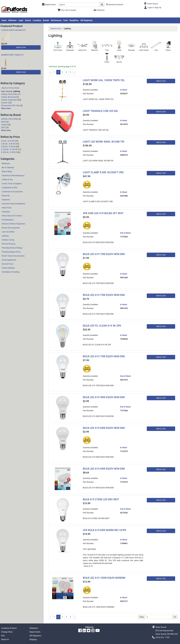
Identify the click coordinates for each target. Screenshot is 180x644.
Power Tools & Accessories (13, 256)
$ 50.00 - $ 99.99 (8, 147)
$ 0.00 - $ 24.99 (8, 141)
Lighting (5, 236)
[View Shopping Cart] (67, 10)
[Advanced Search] (115, 5)
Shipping (33, 639)
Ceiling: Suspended (9, 100)
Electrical (6, 196)
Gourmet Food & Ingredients (14, 204)
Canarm (4, 125)
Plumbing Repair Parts (11, 252)
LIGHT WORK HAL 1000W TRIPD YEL (104, 80)
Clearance (34, 628)
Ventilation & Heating (11, 272)
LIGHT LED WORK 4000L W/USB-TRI (103, 142)
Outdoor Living (8, 240)
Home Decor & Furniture (12, 216)
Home (4, 20)
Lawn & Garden (8, 232)
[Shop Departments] (49, 5)
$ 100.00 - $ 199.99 (9, 149)
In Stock (124, 90)
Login (21, 20)
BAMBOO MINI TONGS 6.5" (13, 55)
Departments (56, 29)
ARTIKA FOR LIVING (10, 119)
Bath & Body (7, 172)
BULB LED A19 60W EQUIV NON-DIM (104, 428)
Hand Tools (7, 208)
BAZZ (4, 122)
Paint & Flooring (8, 244)
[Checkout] (99, 10)
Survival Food (7, 264)
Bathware (13, 20)
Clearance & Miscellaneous (13, 176)
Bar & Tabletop (8, 168)
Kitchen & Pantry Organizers (13, 224)
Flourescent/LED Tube (10, 106)
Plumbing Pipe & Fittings (12, 248)
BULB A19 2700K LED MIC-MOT (101, 499)
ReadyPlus (74, 20)
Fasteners (6, 200)
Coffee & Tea (7, 180)
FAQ (3, 636)
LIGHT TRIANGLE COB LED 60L (100, 111)
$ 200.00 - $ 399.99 (9, 152)
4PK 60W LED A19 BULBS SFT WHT (103, 213)
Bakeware (6, 164)
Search (28, 20)
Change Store (7, 632)
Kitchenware (56, 20)
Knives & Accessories (11, 228)
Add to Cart (21, 47)
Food (66, 20)
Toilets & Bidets (8, 268)
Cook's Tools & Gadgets (12, 184)
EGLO (3, 127)
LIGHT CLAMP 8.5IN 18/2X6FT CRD (103, 172)
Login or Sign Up (154, 7)
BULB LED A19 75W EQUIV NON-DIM (104, 254)
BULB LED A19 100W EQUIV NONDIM (104, 578)
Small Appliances (9, 260)
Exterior (4, 103)
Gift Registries (87, 20)
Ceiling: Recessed (9, 97)
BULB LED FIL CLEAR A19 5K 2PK (102, 326)
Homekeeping (8, 220)
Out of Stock (125, 233)
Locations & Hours (9, 628)
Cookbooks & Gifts (10, 188)
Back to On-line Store (11, 88)
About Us (5, 639)
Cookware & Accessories (12, 192)
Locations (37, 20)
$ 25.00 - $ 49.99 (8, 144)
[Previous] (50, 72)
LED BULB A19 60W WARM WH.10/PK (104, 530)
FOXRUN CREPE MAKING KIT (13, 30)
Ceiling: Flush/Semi (9, 94)
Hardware (6, 212)
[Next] (74, 72)
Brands (46, 20)
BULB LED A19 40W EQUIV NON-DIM (104, 397)
